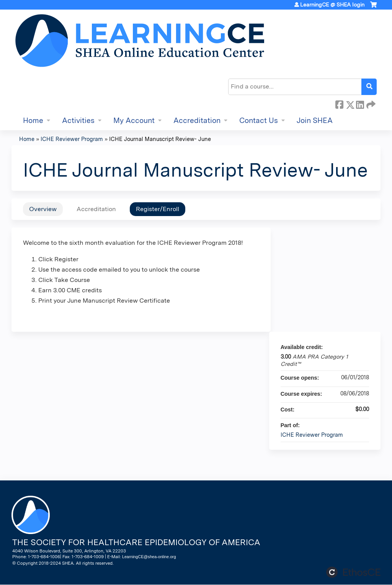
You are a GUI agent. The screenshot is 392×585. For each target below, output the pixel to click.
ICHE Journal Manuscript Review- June (160, 139)
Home (33, 120)
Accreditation (197, 120)
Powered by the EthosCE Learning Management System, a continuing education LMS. (353, 572)
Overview (43, 209)
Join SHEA (315, 120)
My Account (134, 120)
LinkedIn (360, 103)
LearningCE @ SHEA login (332, 5)
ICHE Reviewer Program (72, 139)
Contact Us (259, 120)
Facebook (339, 103)
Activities (78, 120)
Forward (370, 103)
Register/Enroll (158, 209)
